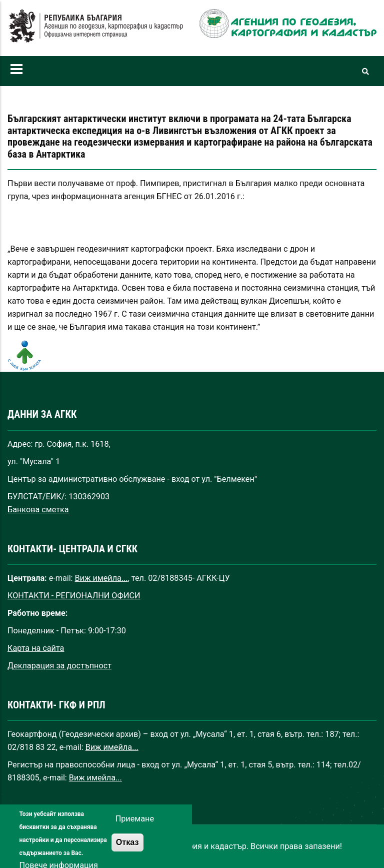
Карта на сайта (36, 648)
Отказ (127, 848)
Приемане (135, 825)
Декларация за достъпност (59, 666)
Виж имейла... (101, 578)
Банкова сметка (38, 510)
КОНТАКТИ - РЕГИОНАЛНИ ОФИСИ (74, 596)
